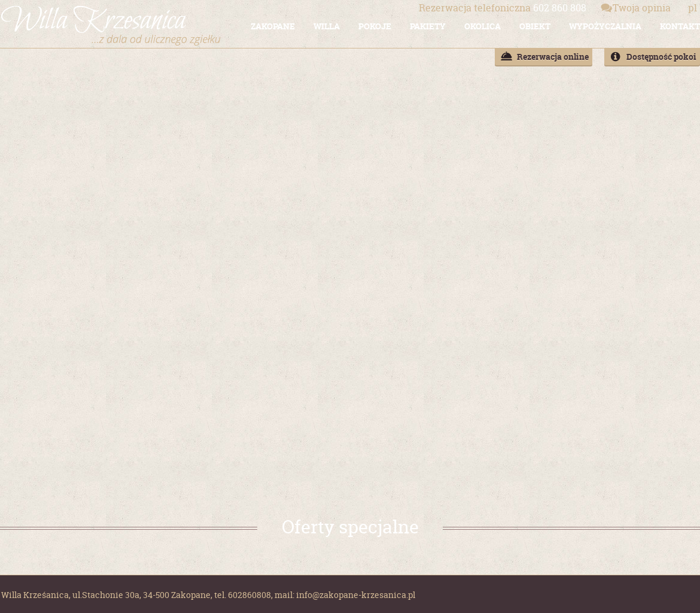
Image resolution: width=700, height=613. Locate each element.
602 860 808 (503, 8)
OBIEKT (535, 26)
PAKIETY (428, 26)
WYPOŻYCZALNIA (605, 26)
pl (693, 8)
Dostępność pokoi (661, 57)
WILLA (327, 26)
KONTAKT (680, 26)
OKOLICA (483, 26)
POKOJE (375, 26)
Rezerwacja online (553, 57)
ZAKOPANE (273, 26)
